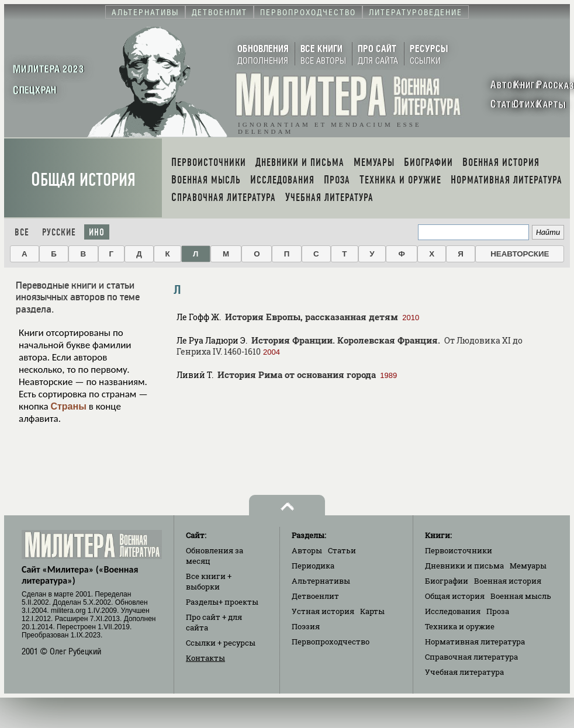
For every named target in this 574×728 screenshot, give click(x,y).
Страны (68, 406)
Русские (59, 232)
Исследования (453, 611)
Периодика (313, 566)
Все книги (209, 581)
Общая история (83, 180)
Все (22, 232)
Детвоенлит (315, 596)
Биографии (447, 581)
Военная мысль (521, 596)
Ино (97, 232)
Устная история (323, 611)
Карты (372, 611)
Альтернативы (321, 581)
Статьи (342, 550)
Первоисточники (459, 550)
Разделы (222, 602)
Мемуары (528, 566)
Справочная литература (471, 657)
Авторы (307, 550)
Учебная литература (464, 672)
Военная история (508, 581)
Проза (498, 611)
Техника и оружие (460, 626)
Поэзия (306, 626)
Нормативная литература (475, 642)
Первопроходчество (331, 642)
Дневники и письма (464, 566)
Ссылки (221, 643)
